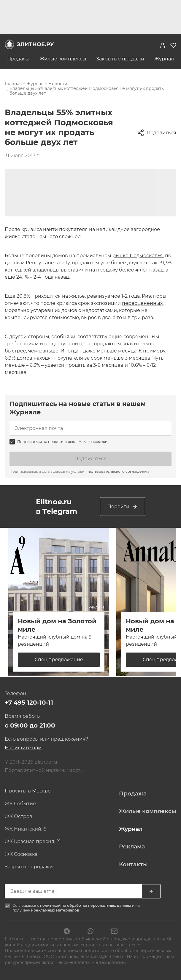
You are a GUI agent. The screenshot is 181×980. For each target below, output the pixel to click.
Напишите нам (23, 748)
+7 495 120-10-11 (29, 703)
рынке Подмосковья (138, 256)
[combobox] (41, 791)
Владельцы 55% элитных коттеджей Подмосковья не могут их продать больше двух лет (87, 91)
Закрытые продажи (120, 59)
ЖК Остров (19, 817)
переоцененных (142, 303)
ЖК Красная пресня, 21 (33, 842)
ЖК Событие (20, 804)
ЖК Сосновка (21, 854)
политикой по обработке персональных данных (86, 905)
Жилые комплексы (63, 59)
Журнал (164, 59)
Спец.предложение (59, 660)
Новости (58, 84)
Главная (13, 84)
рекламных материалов (56, 910)
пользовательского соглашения (118, 471)
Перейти (123, 507)
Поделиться (157, 133)
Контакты (133, 864)
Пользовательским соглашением (42, 951)
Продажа (18, 59)
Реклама (132, 847)
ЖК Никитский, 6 (26, 829)
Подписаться (91, 459)
